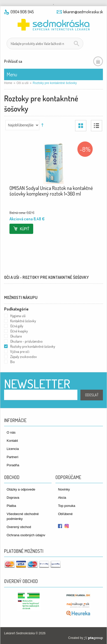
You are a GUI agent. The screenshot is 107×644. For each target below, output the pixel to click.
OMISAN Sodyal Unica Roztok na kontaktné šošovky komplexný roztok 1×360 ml (51, 191)
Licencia (13, 449)
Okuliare (16, 336)
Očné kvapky (19, 331)
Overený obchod (19, 527)
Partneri (13, 457)
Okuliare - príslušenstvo (26, 341)
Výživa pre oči (20, 351)
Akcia (62, 498)
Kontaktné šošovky (23, 321)
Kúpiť (25, 229)
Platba (11, 506)
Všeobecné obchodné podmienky (23, 516)
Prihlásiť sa (13, 61)
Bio (13, 362)
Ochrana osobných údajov (26, 535)
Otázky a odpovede (21, 489)
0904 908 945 (22, 12)
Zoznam (97, 126)
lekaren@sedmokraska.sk (83, 12)
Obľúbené (65, 514)
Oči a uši (23, 83)
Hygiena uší (18, 316)
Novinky (64, 489)
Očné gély (17, 326)
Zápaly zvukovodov (23, 357)
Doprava (13, 498)
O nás (11, 432)
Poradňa (13, 465)
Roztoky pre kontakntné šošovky (33, 346)
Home (8, 83)
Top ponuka (67, 506)
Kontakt (12, 441)
